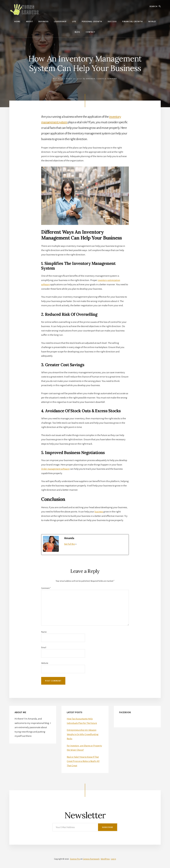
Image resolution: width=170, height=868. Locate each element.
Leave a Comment (107, 79)
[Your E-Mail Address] (85, 827)
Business (58, 79)
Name (44, 632)
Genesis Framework (91, 859)
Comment (46, 588)
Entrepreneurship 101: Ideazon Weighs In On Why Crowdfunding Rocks (84, 734)
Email (44, 647)
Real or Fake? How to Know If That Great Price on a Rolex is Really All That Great (84, 761)
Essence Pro (75, 859)
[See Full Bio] (76, 544)
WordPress (105, 859)
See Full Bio (70, 544)
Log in (113, 859)
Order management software (56, 469)
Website (45, 663)
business (99, 512)
